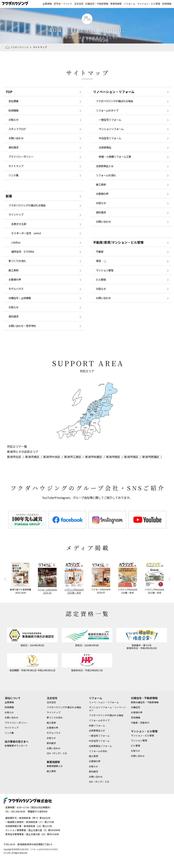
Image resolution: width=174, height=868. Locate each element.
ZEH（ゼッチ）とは (57, 753)
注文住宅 (79, 4)
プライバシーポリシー (21, 157)
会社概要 (13, 101)
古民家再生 (105, 147)
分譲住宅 (136, 707)
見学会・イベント (63, 4)
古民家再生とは (105, 166)
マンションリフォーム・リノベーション (107, 709)
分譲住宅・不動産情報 (97, 4)
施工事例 (51, 771)
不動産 (100, 252)
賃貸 (101, 261)
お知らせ (13, 120)
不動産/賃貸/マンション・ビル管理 (118, 242)
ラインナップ (16, 214)
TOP (9, 92)
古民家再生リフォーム (100, 746)
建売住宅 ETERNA (23, 252)
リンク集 (13, 175)
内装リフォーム (97, 726)
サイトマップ (16, 166)
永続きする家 (19, 224)
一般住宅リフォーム (110, 120)
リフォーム (129, 4)
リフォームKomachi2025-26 (47, 591)
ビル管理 (101, 279)
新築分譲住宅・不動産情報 (145, 702)
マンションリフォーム (111, 129)
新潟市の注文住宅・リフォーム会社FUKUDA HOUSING (36, 849)
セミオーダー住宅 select (26, 233)
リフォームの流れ (106, 175)
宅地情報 (136, 718)
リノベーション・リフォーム (114, 92)
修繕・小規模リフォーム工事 (115, 157)
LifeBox (16, 242)
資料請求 (13, 147)
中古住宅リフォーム (110, 138)
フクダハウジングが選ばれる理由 (27, 205)
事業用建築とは (55, 766)
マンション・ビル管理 (149, 4)
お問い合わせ (16, 138)
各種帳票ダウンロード (16, 746)
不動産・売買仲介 (140, 723)
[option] (27, 520)
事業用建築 (116, 4)
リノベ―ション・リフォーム (104, 702)
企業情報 (47, 4)
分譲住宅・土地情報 (20, 298)
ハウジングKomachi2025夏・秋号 (74, 591)
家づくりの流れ (17, 261)
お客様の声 (15, 279)
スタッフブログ (17, 129)
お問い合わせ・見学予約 (22, 326)
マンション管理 (105, 270)
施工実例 (13, 270)
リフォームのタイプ (107, 110)
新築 (9, 196)
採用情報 (167, 4)
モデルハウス (16, 289)
